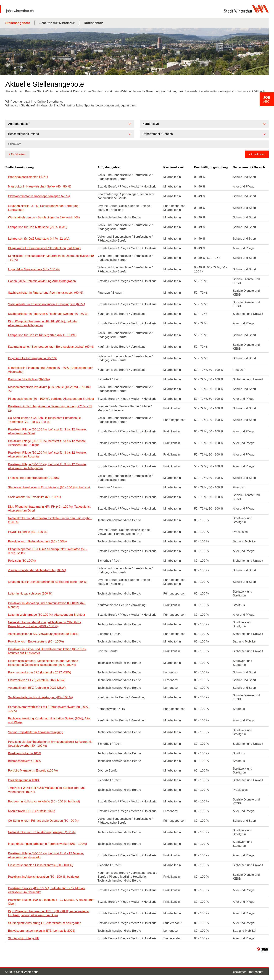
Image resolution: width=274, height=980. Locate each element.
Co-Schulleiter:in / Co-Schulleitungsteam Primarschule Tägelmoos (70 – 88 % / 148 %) (44, 420)
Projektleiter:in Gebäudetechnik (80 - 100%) (37, 541)
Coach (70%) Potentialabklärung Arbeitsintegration (42, 281)
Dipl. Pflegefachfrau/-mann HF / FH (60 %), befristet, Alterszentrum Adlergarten (43, 323)
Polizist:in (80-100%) (22, 561)
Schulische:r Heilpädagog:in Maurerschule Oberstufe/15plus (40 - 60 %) (51, 258)
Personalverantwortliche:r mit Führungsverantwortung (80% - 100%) (49, 709)
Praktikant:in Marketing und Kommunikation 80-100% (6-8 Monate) (47, 605)
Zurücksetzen (19, 154)
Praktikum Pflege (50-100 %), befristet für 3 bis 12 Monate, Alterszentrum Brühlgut (47, 443)
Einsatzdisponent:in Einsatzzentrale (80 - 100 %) (41, 865)
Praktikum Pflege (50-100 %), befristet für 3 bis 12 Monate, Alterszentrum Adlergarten (47, 466)
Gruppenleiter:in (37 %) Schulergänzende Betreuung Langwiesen (43, 208)
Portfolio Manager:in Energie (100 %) (33, 771)
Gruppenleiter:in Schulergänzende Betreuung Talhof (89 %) (48, 582)
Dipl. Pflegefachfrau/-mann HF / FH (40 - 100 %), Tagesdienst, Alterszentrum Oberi (50, 509)
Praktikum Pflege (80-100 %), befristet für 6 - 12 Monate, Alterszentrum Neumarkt (46, 855)
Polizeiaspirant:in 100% (24, 780)
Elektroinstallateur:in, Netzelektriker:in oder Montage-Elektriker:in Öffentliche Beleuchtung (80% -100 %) (44, 663)
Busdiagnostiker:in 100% (25, 753)
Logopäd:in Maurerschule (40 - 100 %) (34, 269)
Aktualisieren (258, 154)
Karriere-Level (173, 167)
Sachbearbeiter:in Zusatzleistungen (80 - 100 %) (40, 697)
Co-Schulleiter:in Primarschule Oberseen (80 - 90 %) (43, 821)
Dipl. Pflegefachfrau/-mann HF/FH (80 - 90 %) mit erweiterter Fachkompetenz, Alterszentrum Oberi (49, 913)
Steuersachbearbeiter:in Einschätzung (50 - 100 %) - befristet (49, 487)
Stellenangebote (18, 23)
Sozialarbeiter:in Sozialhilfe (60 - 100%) (35, 497)
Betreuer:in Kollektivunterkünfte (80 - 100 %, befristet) (44, 801)
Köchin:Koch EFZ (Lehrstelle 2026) (32, 811)
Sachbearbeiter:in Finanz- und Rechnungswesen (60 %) (46, 293)
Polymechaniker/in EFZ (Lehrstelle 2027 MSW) (39, 672)
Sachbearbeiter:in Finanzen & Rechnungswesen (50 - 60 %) (48, 314)
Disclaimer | (240, 972)
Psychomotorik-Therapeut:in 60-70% (33, 358)
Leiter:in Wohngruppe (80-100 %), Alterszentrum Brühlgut (46, 615)
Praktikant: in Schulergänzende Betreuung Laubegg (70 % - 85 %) (50, 408)
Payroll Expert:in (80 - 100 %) (28, 532)
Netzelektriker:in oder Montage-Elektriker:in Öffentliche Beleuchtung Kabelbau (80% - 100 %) (45, 624)
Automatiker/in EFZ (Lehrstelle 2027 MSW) (37, 688)
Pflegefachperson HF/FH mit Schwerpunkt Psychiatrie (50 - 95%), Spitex (48, 551)
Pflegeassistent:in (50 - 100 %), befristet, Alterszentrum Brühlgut (51, 399)
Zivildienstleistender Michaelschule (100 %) (37, 570)
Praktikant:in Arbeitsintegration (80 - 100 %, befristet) (43, 877)
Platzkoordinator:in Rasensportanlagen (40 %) (39, 196)
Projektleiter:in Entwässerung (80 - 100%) (36, 642)
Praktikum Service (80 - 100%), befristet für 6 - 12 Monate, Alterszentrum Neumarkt (47, 890)
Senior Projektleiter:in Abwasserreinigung (36, 732)
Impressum (256, 972)
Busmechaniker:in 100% (24, 761)
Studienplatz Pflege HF (23, 938)
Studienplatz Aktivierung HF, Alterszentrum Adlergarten (45, 923)
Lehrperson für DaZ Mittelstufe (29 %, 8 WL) (38, 227)
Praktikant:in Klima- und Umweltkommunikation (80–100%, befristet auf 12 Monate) (47, 651)
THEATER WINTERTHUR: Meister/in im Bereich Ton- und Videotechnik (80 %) (47, 790)
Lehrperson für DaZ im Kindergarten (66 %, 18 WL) (42, 335)
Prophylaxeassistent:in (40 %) (28, 177)
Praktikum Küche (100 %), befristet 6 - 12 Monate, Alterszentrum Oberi (51, 902)
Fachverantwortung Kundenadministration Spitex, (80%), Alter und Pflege (49, 720)
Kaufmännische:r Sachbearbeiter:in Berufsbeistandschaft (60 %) (51, 347)
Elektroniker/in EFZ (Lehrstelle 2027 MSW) (37, 680)
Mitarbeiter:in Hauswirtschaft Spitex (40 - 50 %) (40, 187)
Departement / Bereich (249, 167)
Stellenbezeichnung (20, 167)
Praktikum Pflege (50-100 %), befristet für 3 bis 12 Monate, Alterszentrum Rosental (47, 455)
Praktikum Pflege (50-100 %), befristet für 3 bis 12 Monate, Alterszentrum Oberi (47, 431)
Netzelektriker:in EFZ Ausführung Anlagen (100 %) (42, 832)
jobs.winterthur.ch (20, 11)
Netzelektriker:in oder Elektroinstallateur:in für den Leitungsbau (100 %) (50, 520)
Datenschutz (93, 23)
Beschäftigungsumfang (211, 167)
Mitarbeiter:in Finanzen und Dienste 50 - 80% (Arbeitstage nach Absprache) (51, 370)
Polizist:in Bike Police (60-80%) (29, 379)
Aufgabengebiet (109, 167)
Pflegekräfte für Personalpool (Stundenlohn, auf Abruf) (44, 248)
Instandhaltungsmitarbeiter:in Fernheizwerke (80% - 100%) (47, 844)
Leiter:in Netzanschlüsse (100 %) (30, 594)
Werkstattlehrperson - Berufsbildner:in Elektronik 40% (44, 217)
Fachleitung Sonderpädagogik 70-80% (34, 478)
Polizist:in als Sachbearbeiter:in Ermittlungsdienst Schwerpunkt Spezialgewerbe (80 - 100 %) (50, 744)
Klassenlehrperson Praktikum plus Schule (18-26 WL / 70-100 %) (49, 389)
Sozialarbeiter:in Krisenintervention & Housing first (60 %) (47, 304)
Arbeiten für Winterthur (57, 23)
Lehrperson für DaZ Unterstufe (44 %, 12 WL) (39, 239)
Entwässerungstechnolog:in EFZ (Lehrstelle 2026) (42, 931)
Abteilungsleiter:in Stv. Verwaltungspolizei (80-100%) (43, 634)
